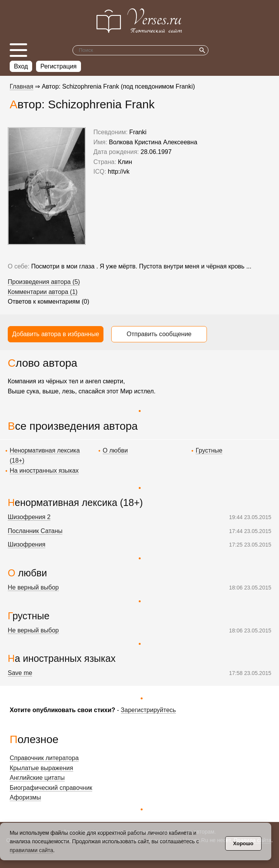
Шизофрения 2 (29, 517)
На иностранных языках (44, 471)
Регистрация (59, 66)
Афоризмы (25, 797)
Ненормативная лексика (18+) (75, 502)
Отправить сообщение (159, 334)
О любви (115, 450)
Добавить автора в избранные (56, 334)
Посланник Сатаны (35, 531)
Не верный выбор (33, 587)
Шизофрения (27, 544)
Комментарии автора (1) (43, 292)
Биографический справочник (51, 788)
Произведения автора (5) (44, 282)
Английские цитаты (37, 778)
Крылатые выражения (41, 768)
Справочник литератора (44, 758)
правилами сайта (31, 850)
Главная (22, 86)
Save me (20, 673)
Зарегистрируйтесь (148, 710)
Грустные (209, 450)
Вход (21, 66)
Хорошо (243, 843)
